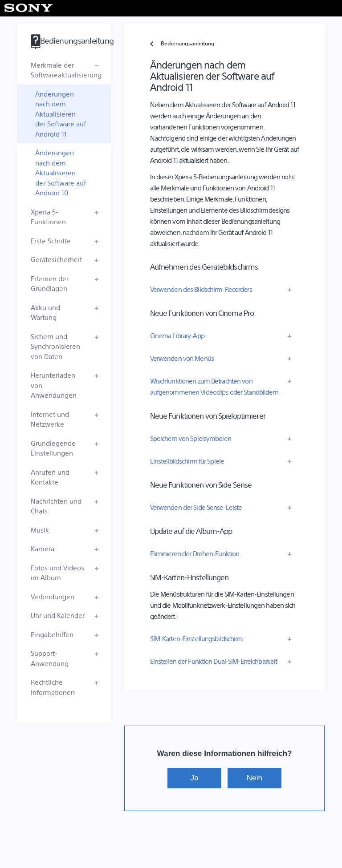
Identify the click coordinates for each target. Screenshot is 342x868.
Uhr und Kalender (58, 615)
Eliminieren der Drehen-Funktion (195, 553)
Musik (40, 530)
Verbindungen (53, 596)
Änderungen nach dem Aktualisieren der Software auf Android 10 (61, 172)
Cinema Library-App (177, 335)
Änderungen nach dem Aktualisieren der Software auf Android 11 (61, 114)
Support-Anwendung (50, 658)
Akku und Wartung (45, 312)
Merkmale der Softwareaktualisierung (66, 70)
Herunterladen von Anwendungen (54, 385)
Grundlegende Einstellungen (53, 448)
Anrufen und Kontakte (50, 477)
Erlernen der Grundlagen (50, 283)
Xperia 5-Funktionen (48, 217)
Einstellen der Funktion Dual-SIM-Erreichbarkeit (214, 661)
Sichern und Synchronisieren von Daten (55, 346)
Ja (195, 778)
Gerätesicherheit (56, 259)
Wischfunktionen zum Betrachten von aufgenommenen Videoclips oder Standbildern (214, 386)
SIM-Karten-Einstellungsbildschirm (197, 638)
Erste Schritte (51, 240)
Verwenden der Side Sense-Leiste (196, 507)
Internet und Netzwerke (50, 419)
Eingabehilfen (52, 634)
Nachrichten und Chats (56, 506)
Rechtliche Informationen (53, 687)
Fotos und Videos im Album (57, 573)
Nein (254, 778)
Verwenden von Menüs (182, 358)
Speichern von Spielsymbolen (191, 438)
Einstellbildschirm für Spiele (187, 461)
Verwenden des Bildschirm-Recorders (201, 289)
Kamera (43, 548)
